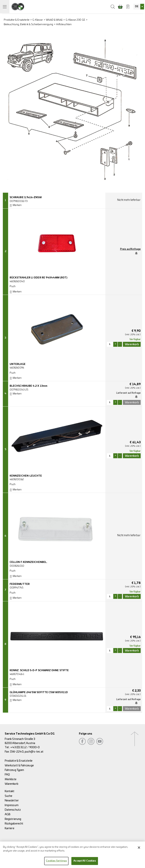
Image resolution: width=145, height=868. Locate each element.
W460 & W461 (54, 20)
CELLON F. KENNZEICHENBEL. (28, 562)
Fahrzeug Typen (14, 770)
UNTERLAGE (18, 364)
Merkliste (11, 779)
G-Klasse (38, 20)
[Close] (139, 849)
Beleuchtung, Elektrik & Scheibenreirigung (28, 25)
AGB (8, 814)
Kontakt (10, 791)
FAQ (7, 775)
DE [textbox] (137, 7)
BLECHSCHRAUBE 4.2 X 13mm (29, 386)
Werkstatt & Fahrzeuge (19, 766)
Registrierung (13, 819)
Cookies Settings (56, 863)
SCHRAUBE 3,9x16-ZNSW (26, 198)
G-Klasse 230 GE (75, 20)
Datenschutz (13, 810)
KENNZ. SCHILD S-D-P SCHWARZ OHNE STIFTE (39, 670)
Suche (8, 796)
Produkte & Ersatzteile (17, 20)
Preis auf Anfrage (130, 249)
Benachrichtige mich (137, 253)
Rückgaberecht (14, 824)
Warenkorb (12, 784)
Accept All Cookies (85, 863)
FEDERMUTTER (20, 584)
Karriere (10, 828)
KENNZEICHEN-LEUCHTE (26, 476)
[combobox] (139, 7)
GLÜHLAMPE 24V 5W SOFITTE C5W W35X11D (39, 692)
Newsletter (12, 801)
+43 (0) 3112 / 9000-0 (25, 747)
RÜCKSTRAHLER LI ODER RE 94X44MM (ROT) (38, 278)
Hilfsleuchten (64, 25)
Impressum (12, 805)
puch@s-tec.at (34, 752)
